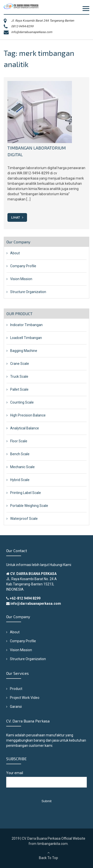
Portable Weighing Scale (29, 506)
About (15, 253)
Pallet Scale (19, 389)
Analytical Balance (25, 428)
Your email (46, 782)
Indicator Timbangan (26, 325)
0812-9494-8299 (22, 26)
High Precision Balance (28, 415)
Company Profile (23, 266)
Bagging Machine (24, 351)
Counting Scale (22, 402)
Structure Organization (28, 292)
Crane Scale (20, 364)
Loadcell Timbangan (26, 338)
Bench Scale (20, 454)
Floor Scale (19, 441)
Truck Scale (19, 377)
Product (16, 689)
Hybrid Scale (20, 480)
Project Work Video (25, 698)
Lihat (17, 217)
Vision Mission (21, 279)
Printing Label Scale (26, 493)
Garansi (16, 707)
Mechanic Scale (22, 467)
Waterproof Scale (24, 519)
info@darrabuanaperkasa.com (32, 32)
